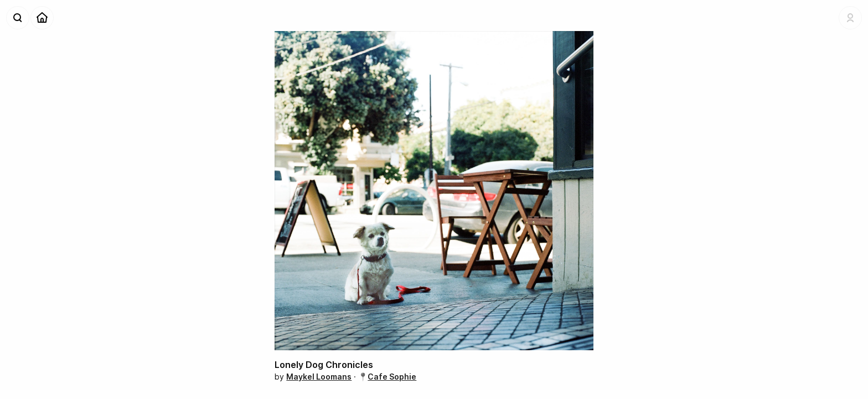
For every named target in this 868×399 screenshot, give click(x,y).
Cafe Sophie (392, 377)
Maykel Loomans (319, 377)
